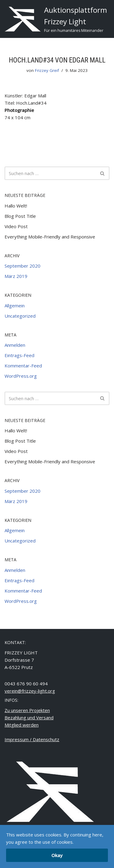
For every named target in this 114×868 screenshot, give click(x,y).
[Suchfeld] (50, 173)
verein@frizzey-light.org (30, 691)
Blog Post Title (20, 216)
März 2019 (16, 276)
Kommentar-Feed (23, 366)
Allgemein (15, 306)
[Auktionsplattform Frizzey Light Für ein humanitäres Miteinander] (56, 19)
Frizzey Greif (47, 70)
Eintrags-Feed (19, 355)
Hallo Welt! (16, 206)
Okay (57, 855)
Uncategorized (20, 316)
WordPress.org (21, 376)
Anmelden (15, 345)
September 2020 (22, 266)
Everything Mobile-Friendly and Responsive (50, 237)
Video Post (16, 226)
